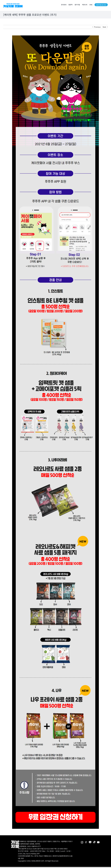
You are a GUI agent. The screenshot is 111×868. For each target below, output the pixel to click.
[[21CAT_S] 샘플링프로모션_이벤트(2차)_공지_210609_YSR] (55, 36)
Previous (97, 27)
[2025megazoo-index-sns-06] (94, 841)
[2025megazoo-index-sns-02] (82, 841)
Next (104, 27)
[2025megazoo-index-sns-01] (86, 841)
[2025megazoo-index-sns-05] (90, 841)
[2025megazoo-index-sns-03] (98, 841)
